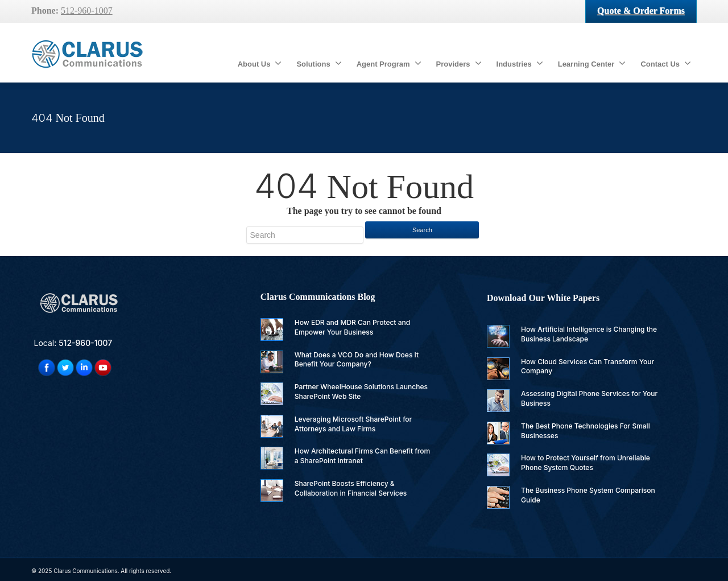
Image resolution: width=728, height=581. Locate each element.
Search (422, 230)
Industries (520, 63)
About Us (260, 63)
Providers (459, 63)
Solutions (319, 63)
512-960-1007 (87, 11)
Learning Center (592, 63)
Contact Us (666, 63)
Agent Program (389, 63)
